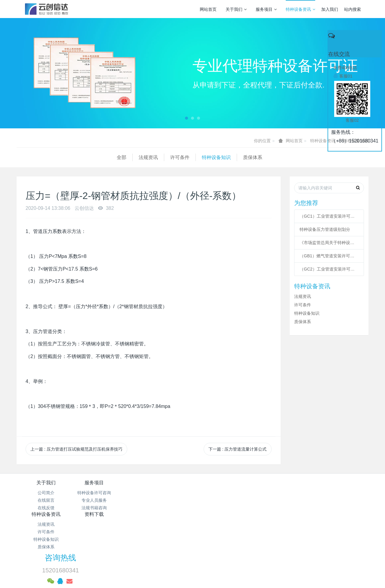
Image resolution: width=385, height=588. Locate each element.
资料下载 (222, 483)
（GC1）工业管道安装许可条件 (329, 216)
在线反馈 (46, 508)
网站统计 (192, 547)
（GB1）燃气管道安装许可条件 (329, 256)
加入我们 (330, 9)
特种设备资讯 (300, 9)
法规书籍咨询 (105, 508)
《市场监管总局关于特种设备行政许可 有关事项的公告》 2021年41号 (329, 243)
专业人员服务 (105, 500)
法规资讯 (48, 157)
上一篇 (76, 449)
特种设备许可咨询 (105, 493)
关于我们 (236, 9)
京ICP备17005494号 (250, 532)
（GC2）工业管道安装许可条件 (329, 269)
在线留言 (46, 500)
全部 (21, 157)
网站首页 (208, 9)
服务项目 (266, 9)
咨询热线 (295, 487)
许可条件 (80, 157)
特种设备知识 (116, 157)
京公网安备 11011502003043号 (193, 540)
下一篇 (238, 449)
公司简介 (46, 493)
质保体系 (152, 157)
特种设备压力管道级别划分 (325, 229)
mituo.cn (230, 562)
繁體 (192, 574)
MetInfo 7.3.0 (183, 562)
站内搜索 (353, 9)
